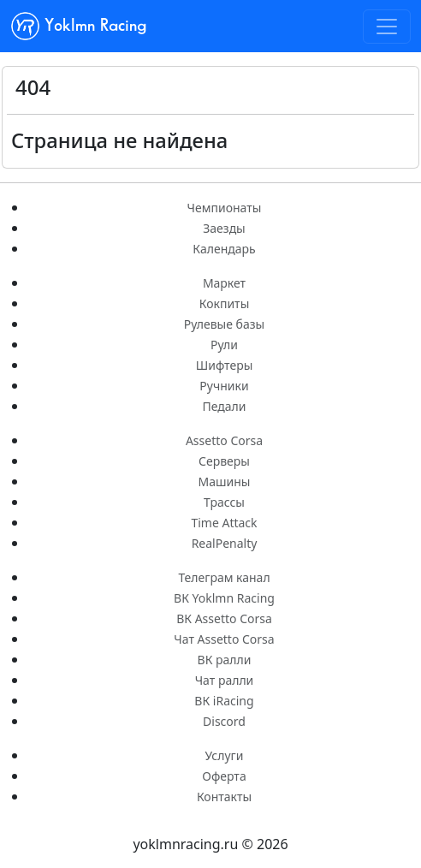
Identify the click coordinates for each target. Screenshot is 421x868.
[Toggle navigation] (387, 27)
